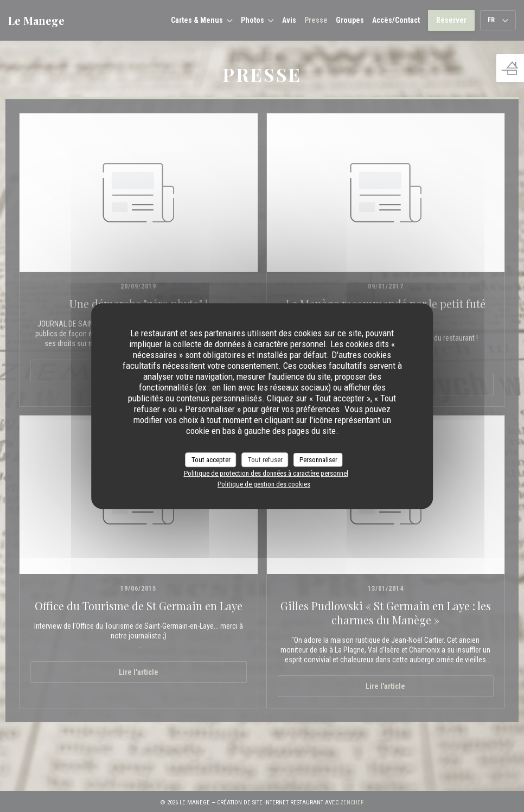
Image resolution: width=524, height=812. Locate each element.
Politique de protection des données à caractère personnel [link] (266, 473)
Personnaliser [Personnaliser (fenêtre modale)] (318, 460)
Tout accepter (211, 460)
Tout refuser (265, 460)
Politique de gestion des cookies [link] (264, 484)
